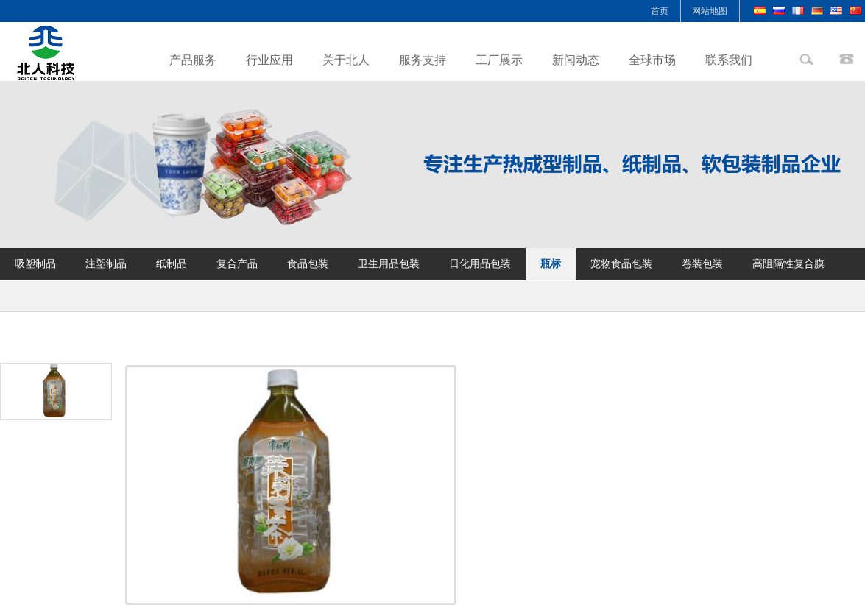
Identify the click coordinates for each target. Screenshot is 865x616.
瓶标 (551, 264)
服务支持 (423, 60)
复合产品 (237, 264)
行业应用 (269, 60)
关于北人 (346, 60)
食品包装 (308, 264)
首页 (660, 11)
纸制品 (172, 264)
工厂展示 (499, 60)
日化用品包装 (480, 264)
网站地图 (710, 11)
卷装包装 (702, 264)
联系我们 (729, 60)
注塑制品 (106, 264)
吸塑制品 (35, 264)
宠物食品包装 (621, 264)
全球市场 (652, 60)
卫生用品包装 (389, 264)
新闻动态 (576, 60)
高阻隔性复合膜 (788, 264)
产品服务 (193, 60)
